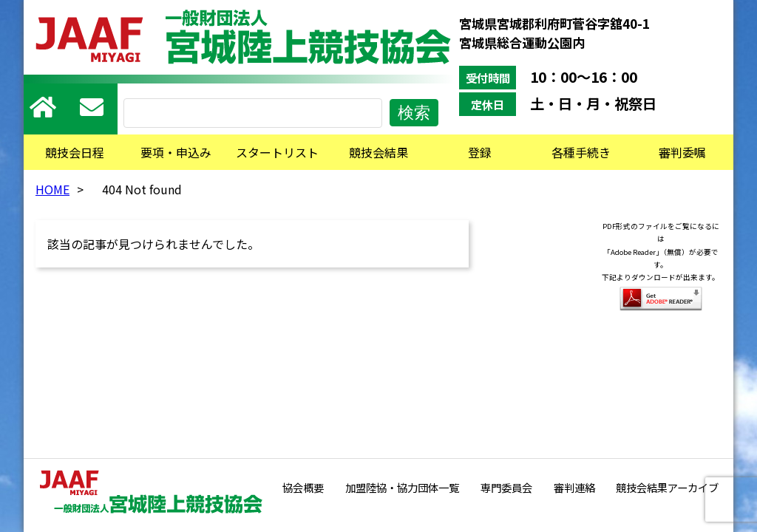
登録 (480, 152)
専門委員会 (506, 487)
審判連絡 (574, 487)
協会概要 (303, 487)
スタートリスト (277, 152)
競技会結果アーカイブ (667, 487)
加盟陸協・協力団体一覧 (402, 487)
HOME (52, 189)
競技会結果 (378, 152)
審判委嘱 (682, 152)
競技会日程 (75, 152)
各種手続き (581, 152)
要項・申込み (176, 152)
